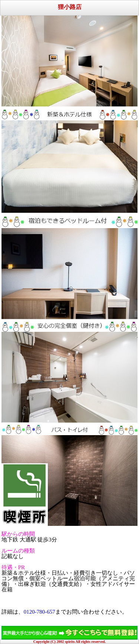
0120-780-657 (39, 612)
